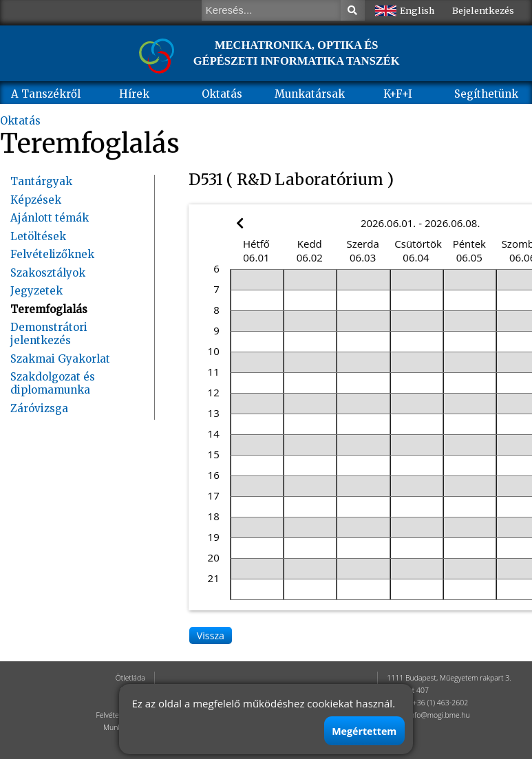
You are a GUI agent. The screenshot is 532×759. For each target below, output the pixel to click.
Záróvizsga (39, 408)
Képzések (36, 200)
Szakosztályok (48, 273)
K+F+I (398, 94)
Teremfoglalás (49, 309)
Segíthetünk (486, 94)
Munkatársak (310, 94)
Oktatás (222, 94)
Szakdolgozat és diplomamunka (53, 383)
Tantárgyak (41, 181)
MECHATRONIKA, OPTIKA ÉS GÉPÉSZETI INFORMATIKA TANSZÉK (297, 53)
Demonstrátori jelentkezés (49, 334)
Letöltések (38, 236)
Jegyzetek (36, 291)
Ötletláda (130, 678)
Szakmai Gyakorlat (60, 359)
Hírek (134, 94)
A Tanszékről (46, 94)
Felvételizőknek (52, 254)
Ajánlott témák (50, 218)
